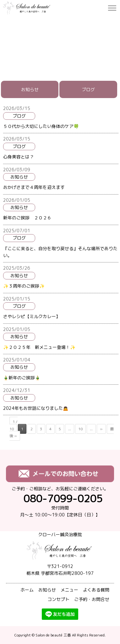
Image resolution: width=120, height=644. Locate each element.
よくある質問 (96, 590)
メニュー (69, 590)
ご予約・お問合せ (92, 599)
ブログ (88, 89)
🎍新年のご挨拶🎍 (22, 378)
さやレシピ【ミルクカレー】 (32, 316)
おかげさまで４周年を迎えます (34, 187)
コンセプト (58, 599)
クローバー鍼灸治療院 (60, 534)
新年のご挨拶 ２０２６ (27, 218)
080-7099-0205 (63, 498)
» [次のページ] (101, 429)
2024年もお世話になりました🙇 (36, 408)
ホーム (27, 590)
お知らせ (30, 89)
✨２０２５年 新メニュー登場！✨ (39, 347)
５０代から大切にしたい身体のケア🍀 (41, 126)
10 (80, 429)
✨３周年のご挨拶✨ (24, 286)
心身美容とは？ (19, 157)
